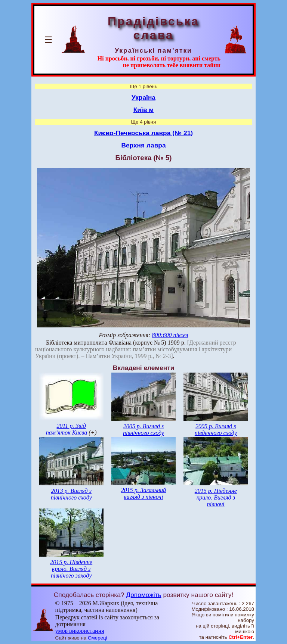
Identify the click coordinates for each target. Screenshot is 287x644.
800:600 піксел (170, 335)
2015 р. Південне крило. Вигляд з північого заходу (71, 569)
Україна (143, 97)
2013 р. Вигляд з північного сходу (71, 494)
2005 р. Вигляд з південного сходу (216, 430)
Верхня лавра (143, 145)
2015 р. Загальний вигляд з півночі (143, 493)
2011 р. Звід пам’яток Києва (67, 429)
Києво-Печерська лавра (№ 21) (143, 133)
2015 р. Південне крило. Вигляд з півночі (216, 497)
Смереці (98, 638)
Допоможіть (143, 595)
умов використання (80, 631)
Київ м (143, 110)
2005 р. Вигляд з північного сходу (143, 430)
